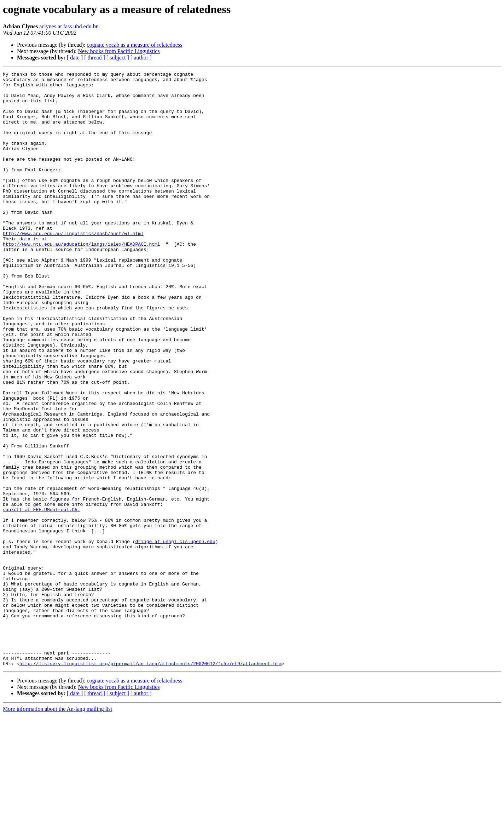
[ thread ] (95, 58)
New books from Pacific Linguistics (119, 51)
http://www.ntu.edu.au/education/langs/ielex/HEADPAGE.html (82, 279)
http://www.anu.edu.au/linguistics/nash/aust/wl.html (73, 266)
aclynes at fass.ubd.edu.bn (69, 26)
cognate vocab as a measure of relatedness (134, 45)
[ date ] (75, 58)
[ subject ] (118, 58)
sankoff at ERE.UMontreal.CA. (41, 598)
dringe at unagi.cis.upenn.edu (175, 636)
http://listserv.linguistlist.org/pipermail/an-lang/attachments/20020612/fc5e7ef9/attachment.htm (150, 782)
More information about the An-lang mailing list (57, 828)
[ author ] (141, 58)
